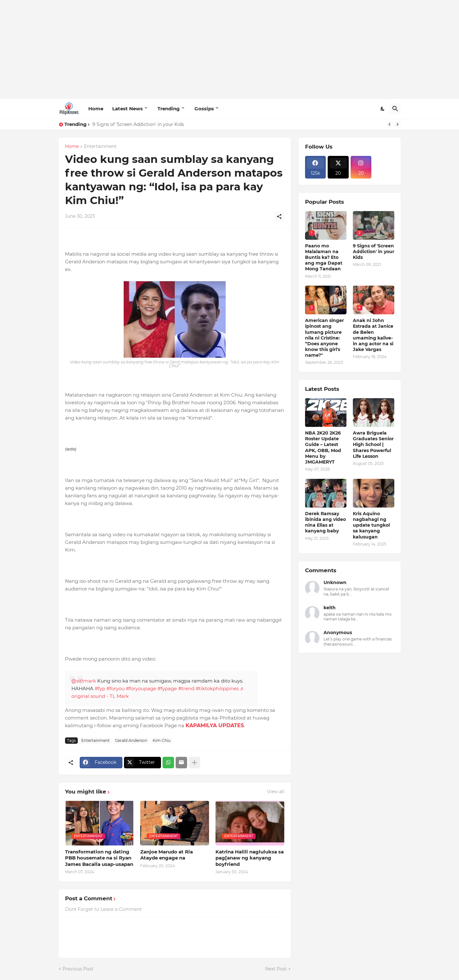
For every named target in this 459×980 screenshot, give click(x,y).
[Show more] (194, 763)
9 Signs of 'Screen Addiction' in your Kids (138, 124)
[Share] (279, 216)
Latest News (127, 109)
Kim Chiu (162, 740)
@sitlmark (84, 681)
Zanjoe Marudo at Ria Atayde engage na (167, 855)
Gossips (204, 109)
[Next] (397, 124)
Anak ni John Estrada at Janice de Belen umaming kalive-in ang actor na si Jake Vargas (373, 335)
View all (276, 792)
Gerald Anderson (131, 740)
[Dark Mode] (383, 109)
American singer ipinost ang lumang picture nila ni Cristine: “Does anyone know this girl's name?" (324, 338)
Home (96, 109)
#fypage (167, 688)
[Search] (395, 109)
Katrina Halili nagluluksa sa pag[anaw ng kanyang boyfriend (250, 858)
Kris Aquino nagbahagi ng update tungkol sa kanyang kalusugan (371, 525)
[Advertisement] (230, 49)
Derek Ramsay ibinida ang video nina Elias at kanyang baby (325, 522)
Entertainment (100, 147)
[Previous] (390, 124)
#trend (186, 688)
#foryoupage (141, 688)
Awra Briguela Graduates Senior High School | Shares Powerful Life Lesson (373, 445)
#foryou (116, 688)
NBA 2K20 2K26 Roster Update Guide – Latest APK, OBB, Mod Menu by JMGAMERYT (323, 447)
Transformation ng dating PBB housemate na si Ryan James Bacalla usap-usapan (99, 858)
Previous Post (78, 969)
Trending (169, 109)
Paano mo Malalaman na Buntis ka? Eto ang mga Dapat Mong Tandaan (324, 257)
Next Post (276, 969)
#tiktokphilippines (217, 688)
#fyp (100, 688)
